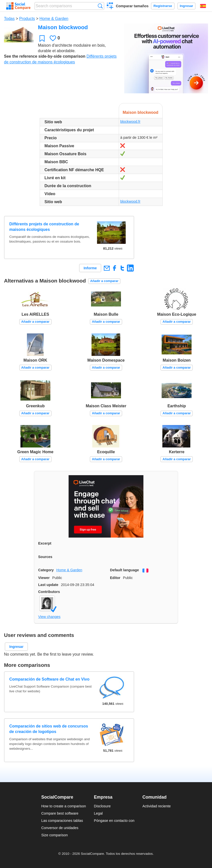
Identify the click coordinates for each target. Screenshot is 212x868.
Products (27, 19)
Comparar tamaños (132, 6)
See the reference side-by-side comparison (45, 56)
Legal (98, 813)
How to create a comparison (63, 806)
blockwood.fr (130, 122)
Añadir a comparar (104, 281)
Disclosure (102, 806)
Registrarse (163, 6)
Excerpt (45, 543)
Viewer (44, 578)
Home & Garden (54, 19)
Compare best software (60, 813)
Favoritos (42, 38)
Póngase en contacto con (114, 821)
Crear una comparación (110, 6)
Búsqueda (100, 6)
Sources (45, 557)
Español (203, 6)
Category (46, 570)
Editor (115, 578)
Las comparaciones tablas (62, 821)
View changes (49, 617)
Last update (48, 585)
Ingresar (187, 6)
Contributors (49, 592)
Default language (124, 570)
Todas (9, 19)
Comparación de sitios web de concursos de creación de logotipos (49, 729)
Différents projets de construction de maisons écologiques (44, 227)
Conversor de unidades (60, 828)
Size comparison (54, 835)
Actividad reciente (157, 806)
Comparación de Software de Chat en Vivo (49, 679)
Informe (90, 268)
